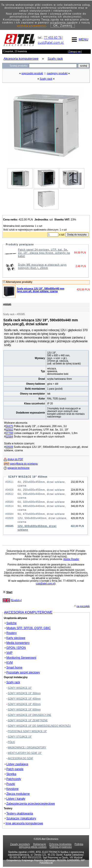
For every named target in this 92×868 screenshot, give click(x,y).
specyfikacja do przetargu (24, 464)
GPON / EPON (15, 648)
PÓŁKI (11, 742)
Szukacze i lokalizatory (20, 818)
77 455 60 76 (53, 37)
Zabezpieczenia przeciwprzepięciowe (30, 804)
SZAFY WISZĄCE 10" (20, 688)
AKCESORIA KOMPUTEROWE (28, 612)
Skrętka (11, 774)
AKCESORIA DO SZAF (21, 758)
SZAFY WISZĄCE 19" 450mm (28, 477)
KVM (9, 663)
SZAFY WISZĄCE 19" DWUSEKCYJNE (30, 715)
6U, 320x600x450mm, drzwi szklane (41, 502)
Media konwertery (17, 643)
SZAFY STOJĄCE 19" (20, 737)
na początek (83, 606)
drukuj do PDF (15, 459)
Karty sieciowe (15, 638)
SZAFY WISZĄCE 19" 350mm (24, 693)
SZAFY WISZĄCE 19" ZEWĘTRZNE (28, 720)
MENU (79, 39)
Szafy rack (46, 79)
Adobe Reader (71, 559)
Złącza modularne (17, 794)
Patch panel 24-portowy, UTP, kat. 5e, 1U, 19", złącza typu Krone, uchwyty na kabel (44, 253)
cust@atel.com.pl (51, 42)
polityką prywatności (32, 26)
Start (9, 592)
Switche (11, 623)
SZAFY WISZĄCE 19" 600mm (24, 710)
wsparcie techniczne (18, 468)
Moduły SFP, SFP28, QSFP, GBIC (28, 628)
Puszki (10, 784)
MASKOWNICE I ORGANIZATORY (27, 748)
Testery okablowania (19, 814)
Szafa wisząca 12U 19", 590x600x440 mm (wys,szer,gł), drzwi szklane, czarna (40, 290)
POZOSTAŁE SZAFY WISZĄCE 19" (27, 731)
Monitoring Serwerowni (20, 658)
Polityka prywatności (61, 847)
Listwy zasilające (16, 764)
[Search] (53, 66)
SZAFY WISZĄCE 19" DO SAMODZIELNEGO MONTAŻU (39, 726)
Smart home (13, 668)
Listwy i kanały (15, 799)
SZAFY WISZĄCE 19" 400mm (24, 699)
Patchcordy (13, 779)
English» (16, 600)
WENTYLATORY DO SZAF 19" (25, 753)
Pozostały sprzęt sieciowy (22, 672)
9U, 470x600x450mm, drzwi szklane (41, 514)
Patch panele (14, 769)
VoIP (9, 653)
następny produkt (57, 73)
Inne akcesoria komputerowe (23, 823)
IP (48, 404)
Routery (11, 633)
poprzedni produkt (32, 73)
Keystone (12, 789)
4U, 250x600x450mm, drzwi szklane (41, 490)
